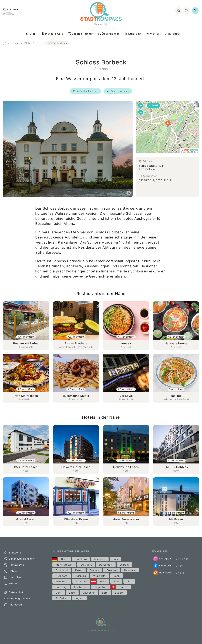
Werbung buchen (17, 599)
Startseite (12, 553)
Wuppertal (100, 576)
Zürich (123, 587)
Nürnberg (61, 576)
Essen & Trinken (81, 34)
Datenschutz (14, 593)
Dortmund (62, 570)
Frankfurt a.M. (64, 565)
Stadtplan (133, 34)
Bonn (117, 576)
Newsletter (163, 573)
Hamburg (81, 559)
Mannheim (62, 581)
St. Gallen (62, 598)
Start (31, 34)
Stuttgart (86, 565)
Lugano (79, 598)
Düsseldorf (106, 565)
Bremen (94, 570)
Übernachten (109, 34)
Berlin (65, 559)
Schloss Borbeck (57, 43)
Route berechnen (118, 91)
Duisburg (80, 576)
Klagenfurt (100, 587)
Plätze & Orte (52, 34)
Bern (105, 593)
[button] (168, 124)
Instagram (162, 559)
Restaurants (14, 565)
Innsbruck (80, 587)
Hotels (10, 571)
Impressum (13, 605)
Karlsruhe (81, 581)
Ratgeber (172, 34)
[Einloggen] (195, 11)
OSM (188, 152)
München (100, 559)
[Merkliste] (186, 11)
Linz (129, 581)
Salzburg (61, 587)
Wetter (153, 34)
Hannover (130, 570)
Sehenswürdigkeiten (19, 559)
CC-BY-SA (195, 152)
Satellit (153, 105)
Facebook (162, 566)
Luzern (119, 593)
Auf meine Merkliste (85, 91)
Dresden (112, 570)
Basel (72, 593)
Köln (115, 559)
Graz (116, 581)
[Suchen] (179, 11)
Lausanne (89, 593)
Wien (103, 581)
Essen (15, 43)
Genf (58, 593)
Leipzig (124, 565)
